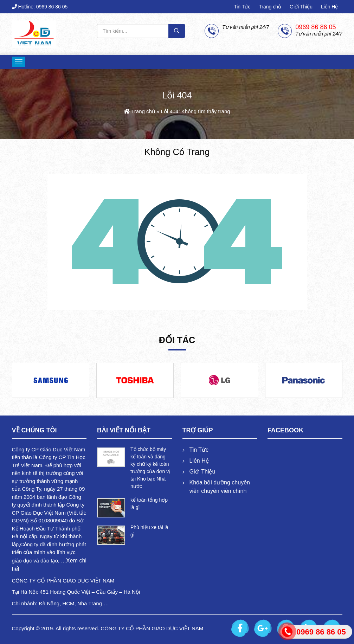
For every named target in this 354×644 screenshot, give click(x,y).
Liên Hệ (329, 7)
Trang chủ (270, 7)
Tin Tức (242, 7)
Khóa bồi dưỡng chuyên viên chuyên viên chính (220, 487)
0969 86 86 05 (316, 27)
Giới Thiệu (301, 7)
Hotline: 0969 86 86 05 (40, 7)
